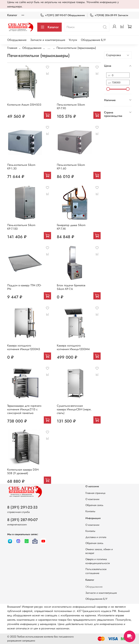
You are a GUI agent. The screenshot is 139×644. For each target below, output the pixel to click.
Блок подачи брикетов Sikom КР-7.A (71, 287)
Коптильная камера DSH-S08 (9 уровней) (23, 471)
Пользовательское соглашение (96, 571)
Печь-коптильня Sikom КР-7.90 (71, 106)
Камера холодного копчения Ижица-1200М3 (24, 347)
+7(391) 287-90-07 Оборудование (63, 15)
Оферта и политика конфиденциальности (98, 561)
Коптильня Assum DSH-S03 (24, 105)
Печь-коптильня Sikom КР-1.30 (21, 167)
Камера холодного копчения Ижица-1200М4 (73, 347)
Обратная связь (94, 505)
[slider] (108, 89)
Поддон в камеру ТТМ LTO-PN (24, 287)
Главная (12, 48)
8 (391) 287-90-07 (23, 520)
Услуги (73, 40)
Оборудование (17, 40)
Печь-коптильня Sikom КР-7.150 (21, 227)
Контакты (90, 511)
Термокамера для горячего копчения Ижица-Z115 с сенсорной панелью (24, 409)
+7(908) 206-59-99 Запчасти (109, 15)
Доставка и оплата (96, 537)
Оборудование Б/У (93, 40)
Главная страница (95, 493)
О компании (92, 499)
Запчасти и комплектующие (48, 40)
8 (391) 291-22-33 (22, 507)
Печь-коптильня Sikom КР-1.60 (71, 167)
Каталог (12, 15)
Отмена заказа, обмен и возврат (99, 551)
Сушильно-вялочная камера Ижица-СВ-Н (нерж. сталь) (74, 409)
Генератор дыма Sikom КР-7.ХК (71, 227)
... (49, 48)
